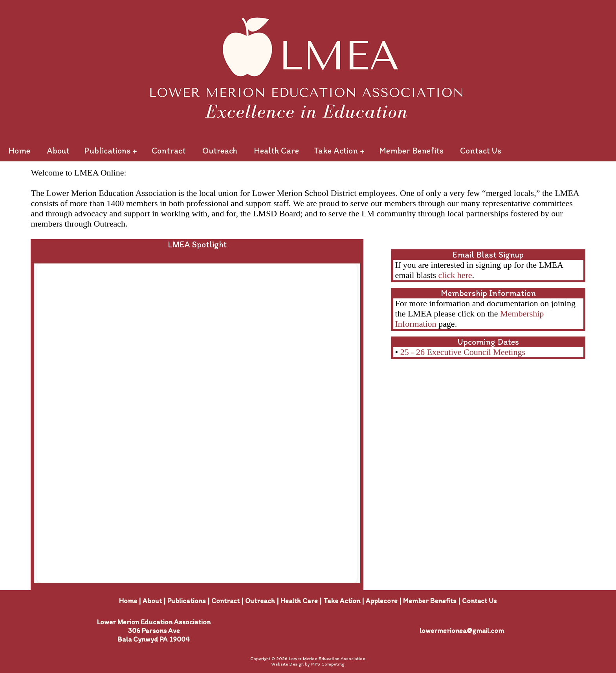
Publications (187, 601)
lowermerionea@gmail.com (462, 631)
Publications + (111, 151)
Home (19, 151)
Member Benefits (411, 151)
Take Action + (339, 151)
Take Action (342, 601)
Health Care (276, 151)
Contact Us (481, 151)
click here (455, 275)
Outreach (220, 151)
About (58, 151)
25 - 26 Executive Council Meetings (463, 352)
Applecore (382, 601)
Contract (169, 151)
